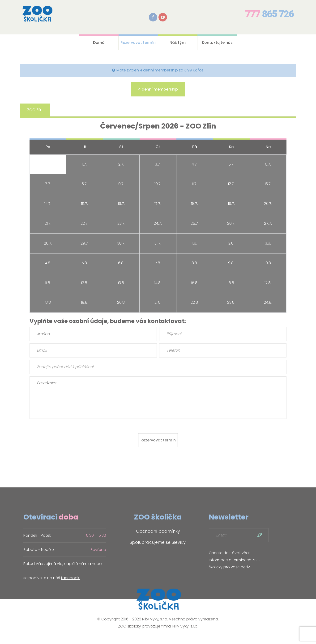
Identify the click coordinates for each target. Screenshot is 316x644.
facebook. (70, 578)
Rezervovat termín (138, 43)
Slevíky (179, 542)
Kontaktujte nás (217, 43)
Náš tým (178, 43)
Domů (99, 43)
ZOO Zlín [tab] (35, 110)
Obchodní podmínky (158, 531)
